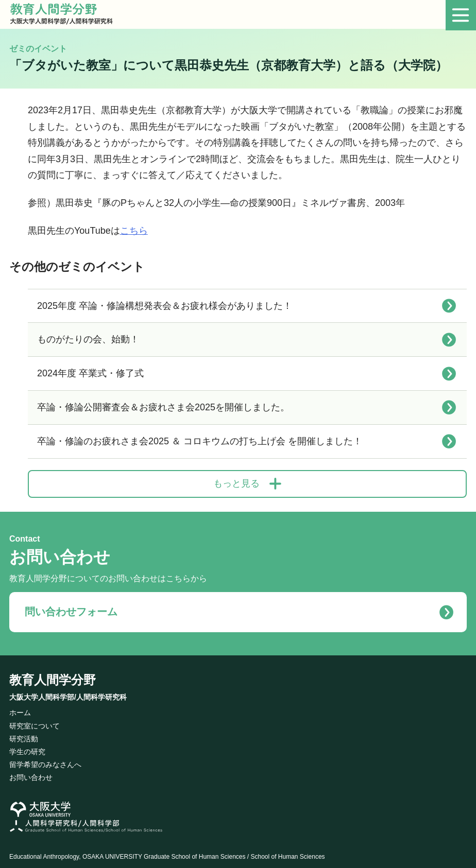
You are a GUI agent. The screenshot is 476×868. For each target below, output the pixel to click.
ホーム (20, 709)
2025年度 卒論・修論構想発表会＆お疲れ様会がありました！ (165, 306)
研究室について (35, 722)
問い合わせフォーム (65, 611)
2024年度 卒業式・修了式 (90, 373)
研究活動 (24, 735)
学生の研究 (27, 748)
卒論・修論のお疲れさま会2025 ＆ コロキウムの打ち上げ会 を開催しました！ (200, 441)
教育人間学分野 (68, 685)
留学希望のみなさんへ (45, 761)
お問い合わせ (31, 774)
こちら (134, 231)
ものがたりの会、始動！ (88, 339)
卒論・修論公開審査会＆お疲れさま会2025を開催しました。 (163, 407)
